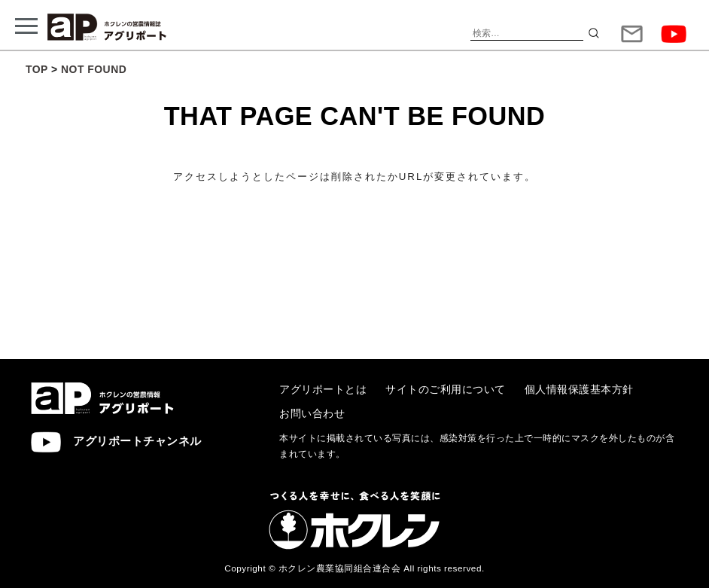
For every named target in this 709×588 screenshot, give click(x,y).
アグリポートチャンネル (116, 442)
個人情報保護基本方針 (579, 389)
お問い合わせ (312, 413)
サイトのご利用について (446, 389)
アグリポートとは (323, 389)
